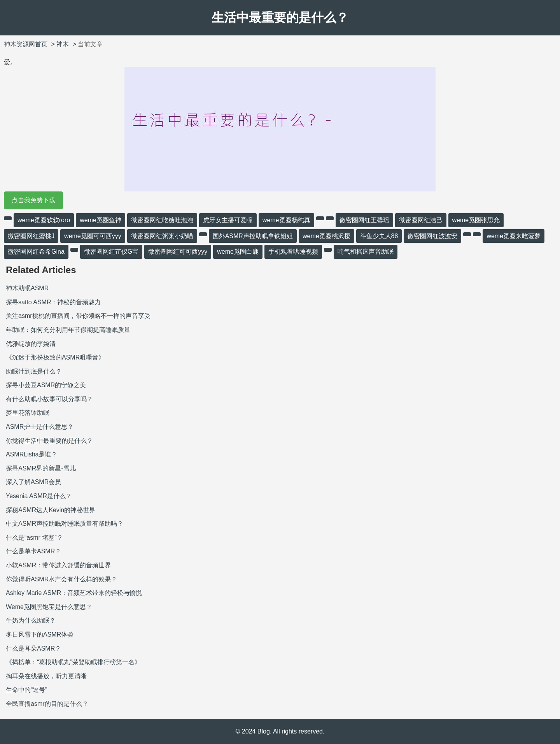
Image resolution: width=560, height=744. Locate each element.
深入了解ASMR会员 (33, 482)
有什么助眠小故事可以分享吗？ (49, 399)
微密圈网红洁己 (421, 220)
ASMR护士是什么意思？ (40, 427)
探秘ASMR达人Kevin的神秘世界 (51, 510)
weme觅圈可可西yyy (93, 236)
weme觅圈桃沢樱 (326, 236)
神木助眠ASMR (27, 288)
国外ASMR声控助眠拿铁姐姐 (253, 236)
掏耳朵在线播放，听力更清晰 (46, 676)
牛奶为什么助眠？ (31, 620)
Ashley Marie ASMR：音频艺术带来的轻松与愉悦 (74, 593)
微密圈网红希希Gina (36, 252)
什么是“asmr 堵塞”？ (34, 538)
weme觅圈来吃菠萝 (514, 236)
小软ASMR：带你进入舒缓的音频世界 (58, 565)
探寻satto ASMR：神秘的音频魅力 (53, 302)
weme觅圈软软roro (44, 220)
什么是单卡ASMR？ (33, 551)
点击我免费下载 (33, 200)
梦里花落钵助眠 (28, 413)
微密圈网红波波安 (432, 236)
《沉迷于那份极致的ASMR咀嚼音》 (55, 357)
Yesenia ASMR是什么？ (39, 496)
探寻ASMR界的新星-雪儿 (41, 468)
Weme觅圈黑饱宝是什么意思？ (49, 607)
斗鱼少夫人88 (379, 236)
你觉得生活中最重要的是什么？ (49, 441)
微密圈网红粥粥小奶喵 (162, 236)
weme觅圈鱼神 (101, 220)
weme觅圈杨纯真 (286, 220)
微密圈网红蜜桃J (31, 236)
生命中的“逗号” (27, 690)
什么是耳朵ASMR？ (33, 648)
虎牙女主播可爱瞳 (228, 220)
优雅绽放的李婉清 (31, 344)
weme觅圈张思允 (476, 220)
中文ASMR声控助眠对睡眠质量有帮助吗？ (65, 524)
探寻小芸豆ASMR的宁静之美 (46, 385)
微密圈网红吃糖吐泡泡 (162, 220)
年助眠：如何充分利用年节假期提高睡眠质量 (68, 330)
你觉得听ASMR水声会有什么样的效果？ (61, 579)
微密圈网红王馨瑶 (364, 220)
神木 (63, 44)
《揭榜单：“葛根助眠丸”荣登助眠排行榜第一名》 (73, 662)
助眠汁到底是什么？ (34, 371)
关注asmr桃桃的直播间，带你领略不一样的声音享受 (78, 316)
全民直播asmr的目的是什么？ (47, 704)
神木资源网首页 (26, 44)
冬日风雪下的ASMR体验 (40, 634)
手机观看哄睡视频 (293, 252)
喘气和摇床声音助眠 (366, 252)
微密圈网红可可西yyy (178, 252)
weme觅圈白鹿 (238, 252)
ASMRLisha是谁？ (31, 454)
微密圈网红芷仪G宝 (111, 252)
